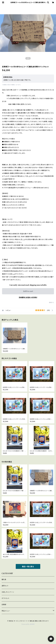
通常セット (5, 586)
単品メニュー (6, 611)
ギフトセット (6, 598)
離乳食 (4, 579)
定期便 (4, 605)
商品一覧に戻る (28, 567)
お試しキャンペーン (8, 592)
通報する (51, 302)
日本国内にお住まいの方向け (28, 297)
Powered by (28, 624)
